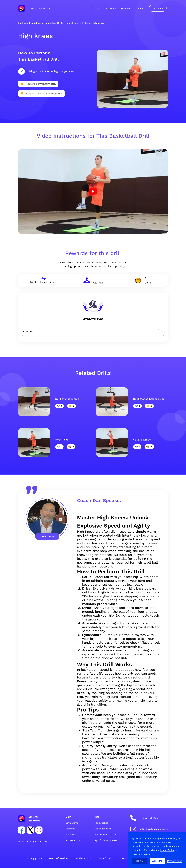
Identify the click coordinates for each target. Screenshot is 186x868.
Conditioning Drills (77, 23)
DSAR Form (126, 858)
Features (70, 829)
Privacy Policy (167, 850)
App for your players (106, 840)
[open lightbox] (93, 191)
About (141, 8)
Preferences (175, 861)
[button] (95, 8)
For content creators (106, 834)
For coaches (110, 8)
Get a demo (72, 823)
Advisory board (74, 840)
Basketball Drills (54, 23)
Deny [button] (140, 861)
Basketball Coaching (30, 23)
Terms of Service (58, 858)
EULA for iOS (105, 858)
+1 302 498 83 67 (150, 818)
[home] (34, 8)
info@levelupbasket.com (154, 829)
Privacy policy (34, 858)
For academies (103, 829)
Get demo (158, 8)
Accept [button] (157, 861)
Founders (71, 834)
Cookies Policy (83, 858)
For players (127, 8)
